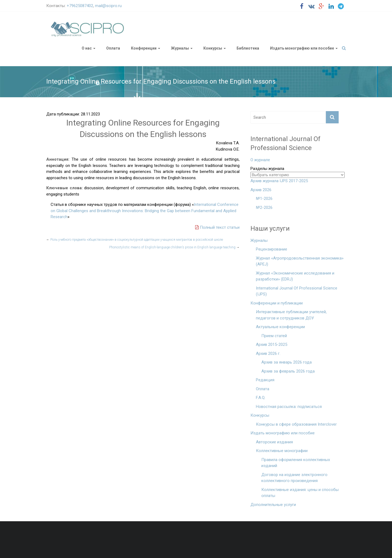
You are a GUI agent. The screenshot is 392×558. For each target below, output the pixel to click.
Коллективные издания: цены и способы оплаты (300, 493)
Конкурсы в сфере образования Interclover (296, 424)
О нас (87, 48)
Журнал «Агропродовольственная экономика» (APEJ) (300, 261)
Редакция (265, 380)
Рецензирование (272, 249)
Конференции (144, 48)
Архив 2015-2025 (272, 344)
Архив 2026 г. (268, 353)
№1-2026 (264, 199)
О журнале (260, 160)
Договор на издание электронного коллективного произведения (294, 478)
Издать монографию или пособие (302, 48)
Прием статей (274, 336)
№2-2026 (264, 208)
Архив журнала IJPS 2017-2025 (279, 181)
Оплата (113, 48)
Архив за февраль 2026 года (288, 371)
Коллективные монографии (282, 451)
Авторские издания (274, 442)
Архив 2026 (261, 190)
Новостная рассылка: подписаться (289, 407)
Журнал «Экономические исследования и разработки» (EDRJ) (295, 276)
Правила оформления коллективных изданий (296, 463)
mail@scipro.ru (108, 6)
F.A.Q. (261, 398)
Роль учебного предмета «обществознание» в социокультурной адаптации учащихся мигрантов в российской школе (135, 240)
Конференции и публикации (277, 303)
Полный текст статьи (217, 227)
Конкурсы (213, 48)
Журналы (180, 48)
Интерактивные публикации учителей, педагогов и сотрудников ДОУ (291, 315)
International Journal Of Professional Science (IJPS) (297, 291)
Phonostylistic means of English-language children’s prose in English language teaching (174, 247)
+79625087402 (80, 6)
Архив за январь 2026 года (287, 362)
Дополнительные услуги (273, 505)
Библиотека (248, 48)
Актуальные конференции (280, 327)
